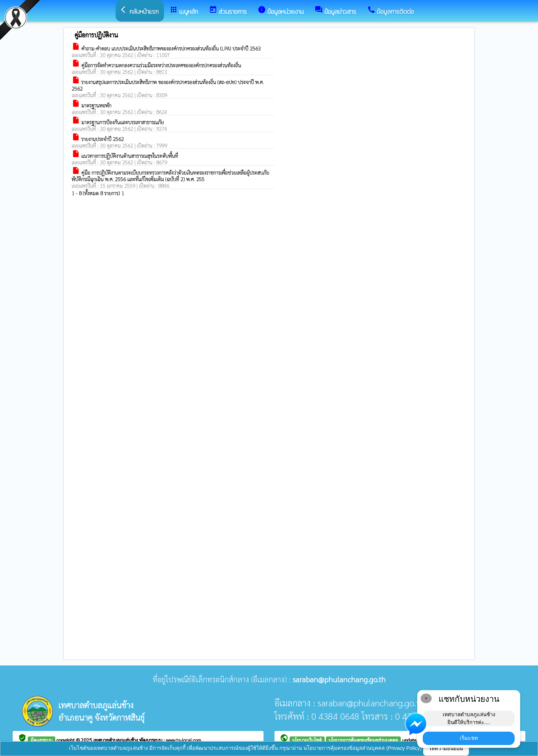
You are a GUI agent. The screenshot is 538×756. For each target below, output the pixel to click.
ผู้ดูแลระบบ (42, 740)
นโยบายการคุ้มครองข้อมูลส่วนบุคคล (363, 740)
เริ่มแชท (469, 738)
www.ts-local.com (184, 740)
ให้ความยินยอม (446, 748)
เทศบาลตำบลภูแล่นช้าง (116, 740)
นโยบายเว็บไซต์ (307, 740)
